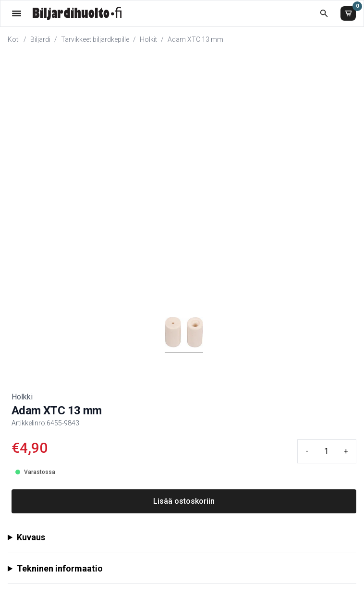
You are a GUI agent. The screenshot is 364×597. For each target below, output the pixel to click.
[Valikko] (17, 13)
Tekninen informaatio (60, 568)
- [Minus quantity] (307, 451)
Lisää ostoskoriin (184, 501)
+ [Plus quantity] (346, 451)
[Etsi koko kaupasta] (324, 13)
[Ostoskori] (348, 13)
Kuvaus (31, 537)
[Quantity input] (326, 451)
